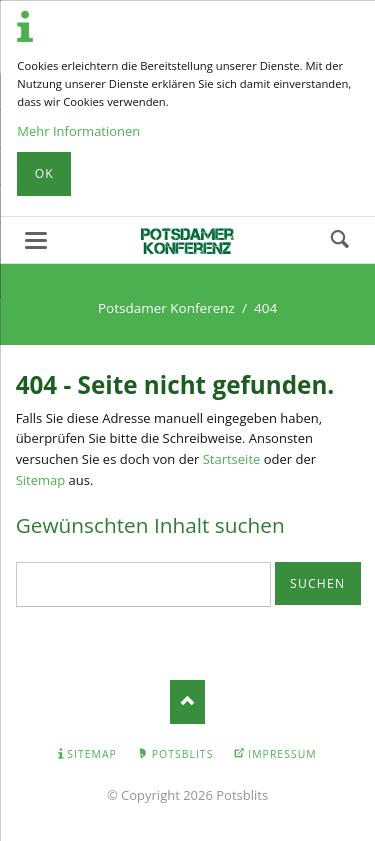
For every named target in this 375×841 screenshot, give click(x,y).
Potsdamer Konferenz (166, 308)
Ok (44, 173)
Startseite (232, 459)
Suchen (340, 240)
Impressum (282, 754)
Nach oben (187, 701)
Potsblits (183, 754)
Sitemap (41, 480)
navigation (36, 240)
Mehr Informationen (78, 131)
